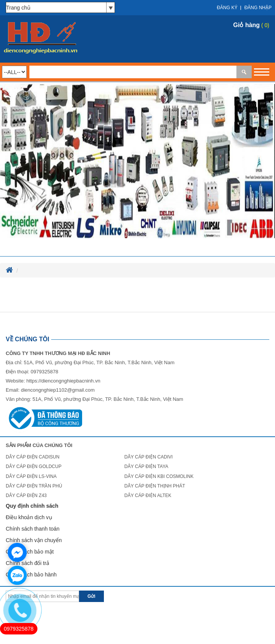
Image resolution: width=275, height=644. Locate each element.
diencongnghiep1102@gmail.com (58, 390)
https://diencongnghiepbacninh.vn (63, 381)
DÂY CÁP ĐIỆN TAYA (146, 466)
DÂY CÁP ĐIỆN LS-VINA (31, 476)
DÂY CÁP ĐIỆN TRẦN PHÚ (34, 486)
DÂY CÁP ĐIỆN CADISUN (33, 457)
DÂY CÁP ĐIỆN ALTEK (148, 496)
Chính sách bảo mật (30, 552)
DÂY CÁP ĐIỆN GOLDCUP (34, 466)
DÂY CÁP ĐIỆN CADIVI (148, 457)
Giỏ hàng (247, 25)
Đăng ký (227, 8)
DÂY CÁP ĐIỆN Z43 (26, 496)
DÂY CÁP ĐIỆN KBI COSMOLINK (159, 476)
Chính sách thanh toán (33, 529)
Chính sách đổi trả (27, 563)
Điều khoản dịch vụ (29, 517)
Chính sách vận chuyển (34, 540)
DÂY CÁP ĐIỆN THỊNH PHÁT (154, 486)
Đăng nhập (258, 8)
